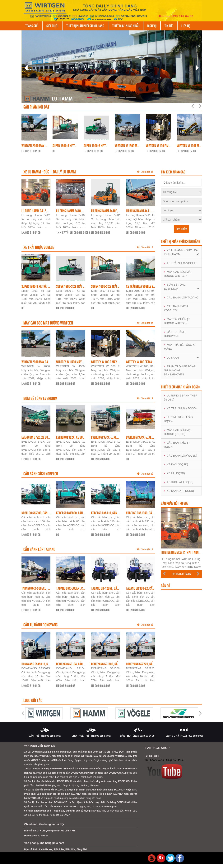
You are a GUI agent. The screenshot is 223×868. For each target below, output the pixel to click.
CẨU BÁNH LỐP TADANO (181, 298)
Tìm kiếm (181, 230)
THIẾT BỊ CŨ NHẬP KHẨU (126, 26)
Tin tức (169, 26)
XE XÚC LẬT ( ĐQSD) (179, 483)
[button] (35, 67)
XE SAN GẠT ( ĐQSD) (179, 492)
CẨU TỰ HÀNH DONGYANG (175, 335)
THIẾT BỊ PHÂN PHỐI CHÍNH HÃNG (85, 26)
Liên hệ (186, 26)
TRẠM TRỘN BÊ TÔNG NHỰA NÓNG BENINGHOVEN (180, 371)
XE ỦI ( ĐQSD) (174, 474)
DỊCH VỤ (152, 26)
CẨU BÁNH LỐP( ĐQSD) (181, 456)
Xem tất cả (145, 173)
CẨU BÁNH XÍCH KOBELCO (176, 309)
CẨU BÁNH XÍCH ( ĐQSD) (177, 446)
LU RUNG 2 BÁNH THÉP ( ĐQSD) (181, 398)
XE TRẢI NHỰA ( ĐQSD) (180, 409)
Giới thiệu (52, 26)
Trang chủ (32, 26)
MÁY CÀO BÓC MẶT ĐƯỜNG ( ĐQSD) (178, 433)
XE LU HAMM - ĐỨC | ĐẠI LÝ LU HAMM (181, 253)
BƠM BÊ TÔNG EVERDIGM (175, 287)
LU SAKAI (171, 358)
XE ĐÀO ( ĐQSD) (176, 465)
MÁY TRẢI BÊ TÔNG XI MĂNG (180, 348)
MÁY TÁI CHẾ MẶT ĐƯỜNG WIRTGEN (177, 322)
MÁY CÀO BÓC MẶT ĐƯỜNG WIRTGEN (178, 275)
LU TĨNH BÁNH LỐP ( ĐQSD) (179, 420)
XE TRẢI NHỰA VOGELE (181, 264)
